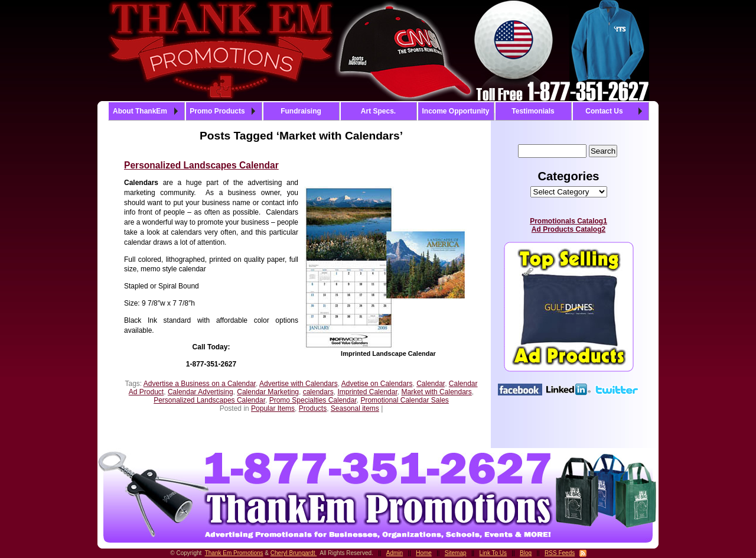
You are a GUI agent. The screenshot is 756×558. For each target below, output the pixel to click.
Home (424, 553)
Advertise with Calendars (299, 384)
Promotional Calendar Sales (404, 400)
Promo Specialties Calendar (313, 400)
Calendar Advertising (201, 392)
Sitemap (456, 553)
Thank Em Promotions (234, 553)
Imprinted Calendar (367, 392)
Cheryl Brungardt (294, 553)
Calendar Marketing (268, 392)
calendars (318, 392)
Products (313, 408)
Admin (395, 553)
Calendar (431, 384)
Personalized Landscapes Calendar (201, 165)
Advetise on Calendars (377, 384)
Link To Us (493, 553)
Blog (526, 553)
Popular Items (273, 408)
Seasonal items (355, 408)
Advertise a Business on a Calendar (200, 384)
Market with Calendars (436, 392)
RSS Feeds (560, 553)
